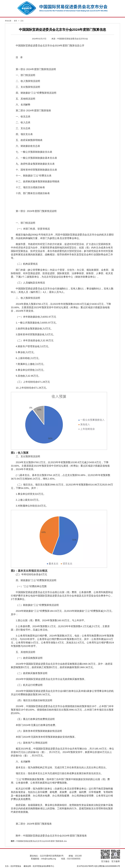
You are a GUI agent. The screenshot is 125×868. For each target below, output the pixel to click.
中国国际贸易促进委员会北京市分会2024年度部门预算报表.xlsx (42, 841)
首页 (15, 21)
